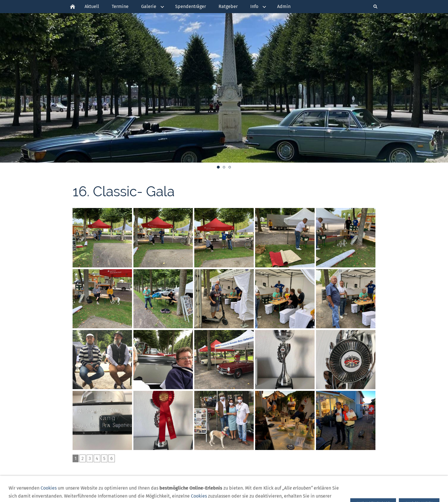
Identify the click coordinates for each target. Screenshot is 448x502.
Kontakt (278, 489)
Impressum (255, 489)
